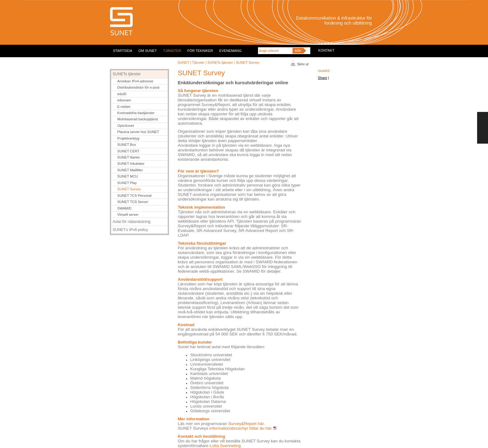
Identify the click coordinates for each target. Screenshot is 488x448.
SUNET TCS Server (133, 202)
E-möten (124, 107)
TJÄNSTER (172, 51)
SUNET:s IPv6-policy (130, 230)
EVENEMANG (231, 51)
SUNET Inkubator (131, 164)
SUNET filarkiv (129, 157)
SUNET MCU (128, 176)
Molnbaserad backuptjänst (138, 119)
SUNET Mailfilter (130, 170)
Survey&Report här (246, 424)
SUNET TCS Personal (134, 196)
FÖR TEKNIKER (200, 51)
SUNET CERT (128, 151)
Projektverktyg (128, 138)
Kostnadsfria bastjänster (136, 113)
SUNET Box (127, 145)
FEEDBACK (483, 128)
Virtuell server (128, 215)
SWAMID (124, 208)
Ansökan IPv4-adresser (135, 81)
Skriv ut (303, 64)
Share (322, 78)
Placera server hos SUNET (138, 132)
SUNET (183, 62)
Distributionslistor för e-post (138, 87)
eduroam (124, 100)
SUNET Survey (129, 189)
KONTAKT (326, 50)
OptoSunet (126, 126)
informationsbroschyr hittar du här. (243, 428)
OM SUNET (148, 51)
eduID (122, 94)
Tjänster (198, 62)
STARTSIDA (123, 51)
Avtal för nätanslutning (132, 222)
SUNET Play (127, 183)
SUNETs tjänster (221, 62)
